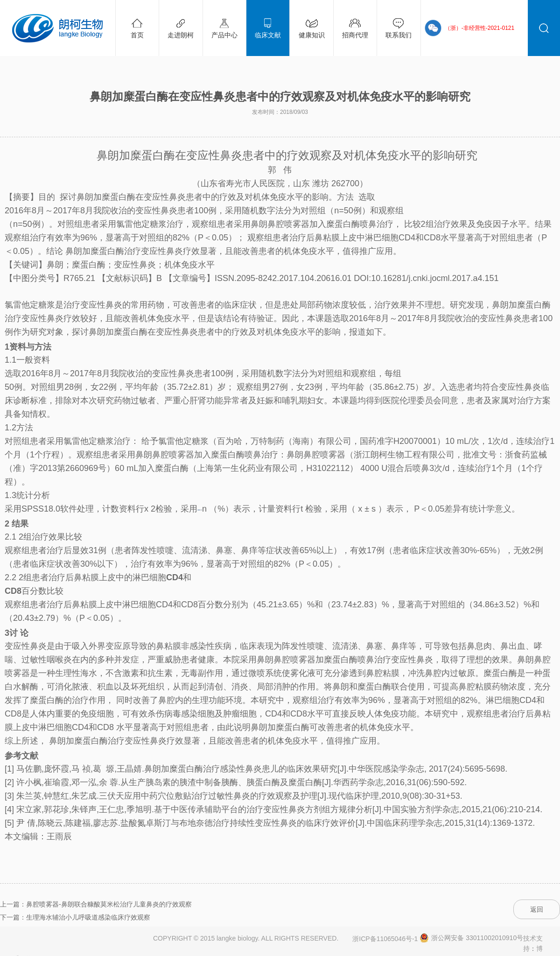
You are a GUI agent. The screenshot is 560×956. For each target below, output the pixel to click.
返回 (537, 909)
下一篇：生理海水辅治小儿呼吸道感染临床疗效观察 (75, 917)
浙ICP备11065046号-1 (385, 939)
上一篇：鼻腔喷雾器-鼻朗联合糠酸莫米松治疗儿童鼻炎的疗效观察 (96, 904)
